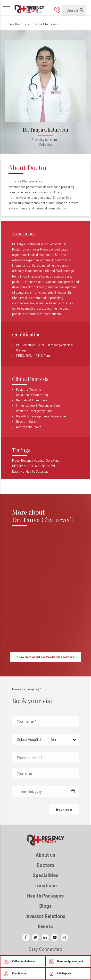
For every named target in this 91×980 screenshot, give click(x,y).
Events (45, 926)
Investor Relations (45, 916)
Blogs (45, 906)
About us (45, 855)
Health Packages (45, 896)
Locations (46, 885)
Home (8, 24)
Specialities (46, 875)
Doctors (21, 24)
